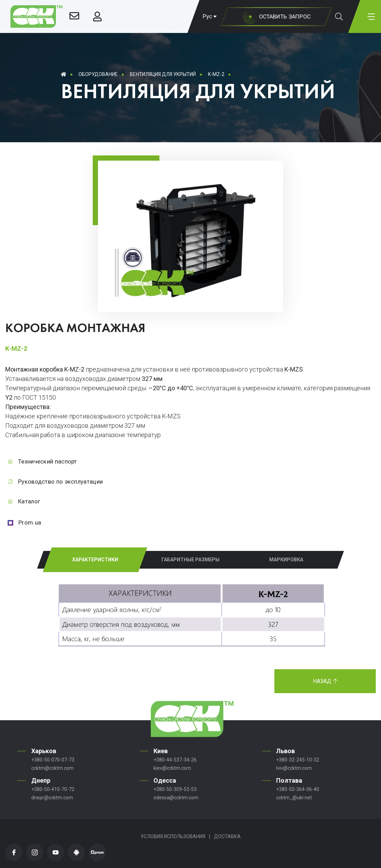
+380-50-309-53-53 (175, 789)
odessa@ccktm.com (176, 798)
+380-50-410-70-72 (53, 789)
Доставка (227, 836)
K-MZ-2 (216, 74)
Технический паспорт (48, 461)
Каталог (29, 501)
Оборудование (98, 74)
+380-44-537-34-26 (175, 760)
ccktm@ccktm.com (52, 768)
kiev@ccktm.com (172, 768)
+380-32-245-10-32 (298, 760)
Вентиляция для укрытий (163, 74)
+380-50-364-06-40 (298, 789)
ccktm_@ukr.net (294, 798)
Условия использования (173, 836)
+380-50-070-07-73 (53, 760)
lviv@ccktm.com (294, 768)
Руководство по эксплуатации (60, 482)
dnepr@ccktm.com (52, 798)
